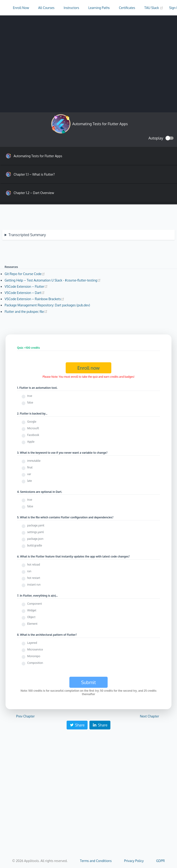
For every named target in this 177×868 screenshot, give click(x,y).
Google (32, 422)
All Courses (46, 8)
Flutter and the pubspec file (26, 312)
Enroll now (89, 368)
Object (31, 617)
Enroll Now (21, 8)
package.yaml (36, 525)
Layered (32, 643)
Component (35, 604)
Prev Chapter (25, 716)
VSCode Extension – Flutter (26, 286)
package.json (35, 539)
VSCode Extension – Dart (25, 293)
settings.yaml (35, 532)
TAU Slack (154, 8)
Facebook (33, 435)
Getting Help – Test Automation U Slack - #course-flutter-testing (53, 280)
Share (77, 725)
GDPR (161, 861)
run (29, 571)
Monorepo (34, 656)
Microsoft (33, 428)
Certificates (127, 8)
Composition (35, 663)
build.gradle (35, 545)
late (29, 481)
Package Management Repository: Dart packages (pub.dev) (47, 305)
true (30, 396)
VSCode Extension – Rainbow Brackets (34, 299)
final (30, 467)
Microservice (35, 649)
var (29, 474)
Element (32, 624)
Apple (31, 442)
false (30, 402)
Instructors (71, 8)
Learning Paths (99, 8)
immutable (34, 461)
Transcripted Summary (27, 235)
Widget (32, 610)
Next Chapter (149, 716)
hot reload (34, 565)
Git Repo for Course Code (25, 274)
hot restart (34, 578)
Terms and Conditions (96, 861)
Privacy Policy (134, 861)
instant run (34, 585)
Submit (88, 682)
